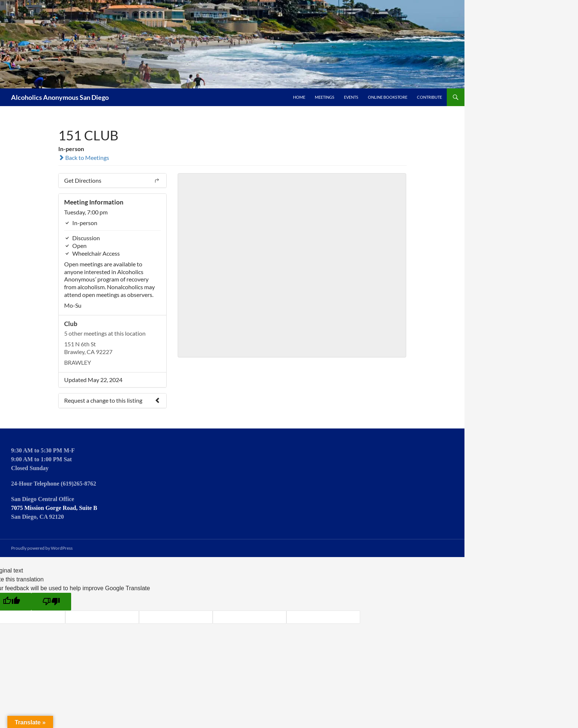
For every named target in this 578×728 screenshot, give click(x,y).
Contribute (429, 97)
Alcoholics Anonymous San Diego (60, 97)
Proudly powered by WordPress (42, 548)
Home (299, 97)
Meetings (325, 97)
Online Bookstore (388, 97)
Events (351, 97)
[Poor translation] (51, 602)
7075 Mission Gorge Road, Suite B (54, 508)
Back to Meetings (84, 157)
